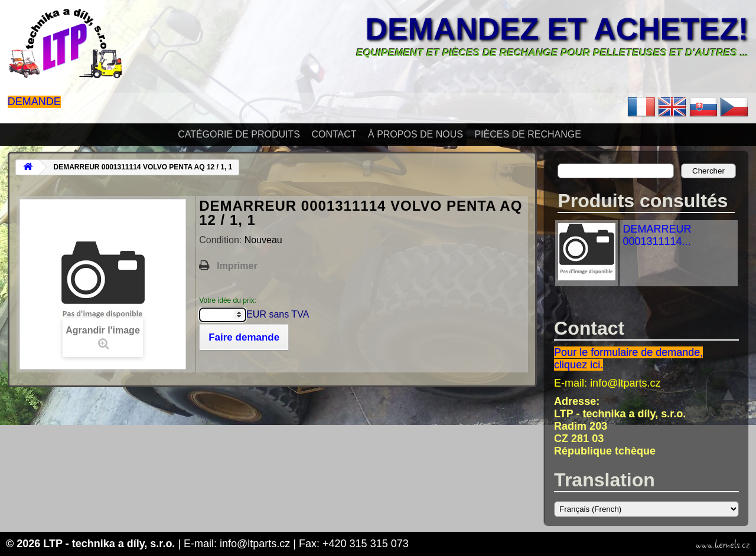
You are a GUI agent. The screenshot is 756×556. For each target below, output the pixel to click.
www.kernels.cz (723, 545)
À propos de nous (416, 134)
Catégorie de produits (239, 134)
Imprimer (237, 266)
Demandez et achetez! (557, 29)
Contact (334, 134)
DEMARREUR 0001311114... (657, 235)
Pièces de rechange (527, 134)
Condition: (222, 240)
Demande (34, 102)
